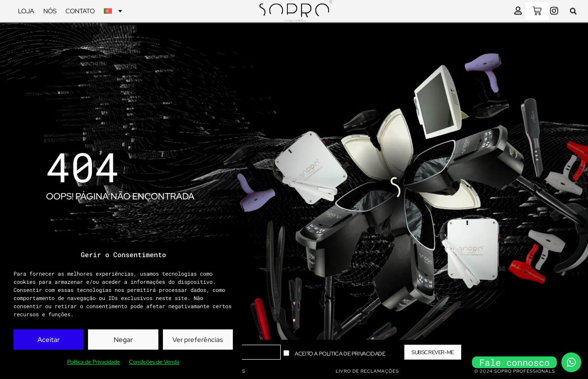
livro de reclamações (367, 371)
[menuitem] (113, 9)
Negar (123, 340)
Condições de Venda (154, 362)
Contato (80, 9)
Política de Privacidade (94, 362)
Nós (50, 9)
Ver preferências (198, 340)
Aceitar (49, 340)
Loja (26, 9)
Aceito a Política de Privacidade (340, 353)
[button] (573, 10)
